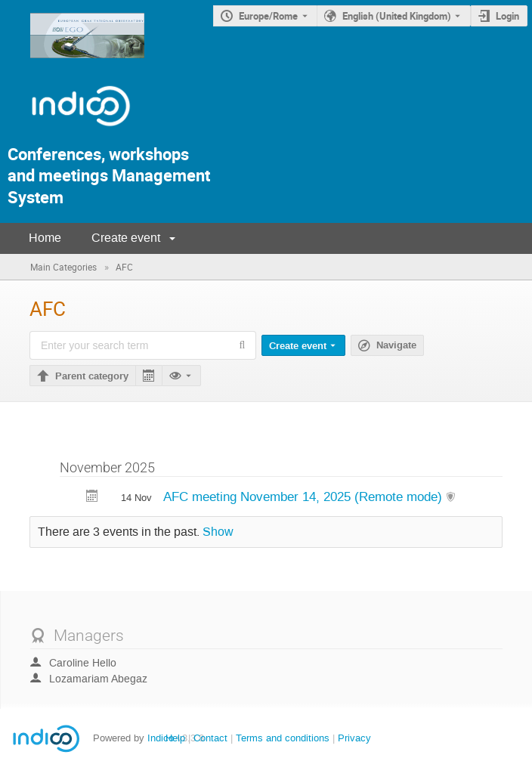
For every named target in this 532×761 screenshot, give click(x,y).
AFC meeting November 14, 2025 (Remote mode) (305, 497)
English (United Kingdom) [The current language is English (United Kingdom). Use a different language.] (397, 16)
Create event (126, 238)
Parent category (92, 376)
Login (507, 16)
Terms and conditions (283, 738)
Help (175, 738)
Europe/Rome (268, 16)
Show (218, 532)
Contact (210, 738)
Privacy (354, 738)
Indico (161, 738)
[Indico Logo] (66, 133)
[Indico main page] (72, 62)
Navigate (396, 345)
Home (45, 238)
